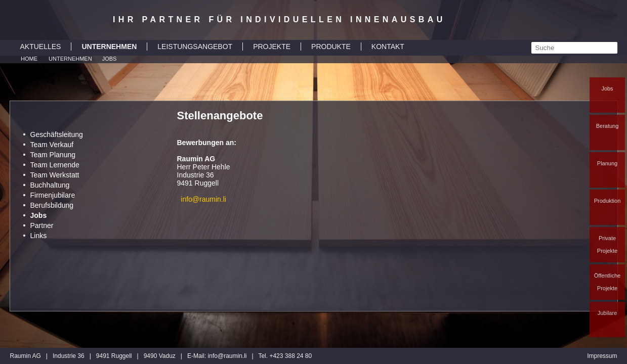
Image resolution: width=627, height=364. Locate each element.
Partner (42, 225)
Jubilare (608, 313)
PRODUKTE (331, 47)
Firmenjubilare (53, 195)
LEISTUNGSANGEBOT (195, 47)
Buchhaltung (50, 185)
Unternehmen (70, 59)
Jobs (607, 88)
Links (39, 236)
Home (29, 59)
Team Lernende (55, 165)
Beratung (608, 126)
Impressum (602, 356)
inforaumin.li (227, 356)
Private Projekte (607, 244)
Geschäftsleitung (57, 134)
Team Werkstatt (55, 175)
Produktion (608, 201)
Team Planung (53, 155)
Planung (607, 163)
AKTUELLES (41, 47)
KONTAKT (388, 47)
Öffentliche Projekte (607, 282)
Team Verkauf (52, 145)
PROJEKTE (272, 47)
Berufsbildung (52, 205)
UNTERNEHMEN (109, 47)
